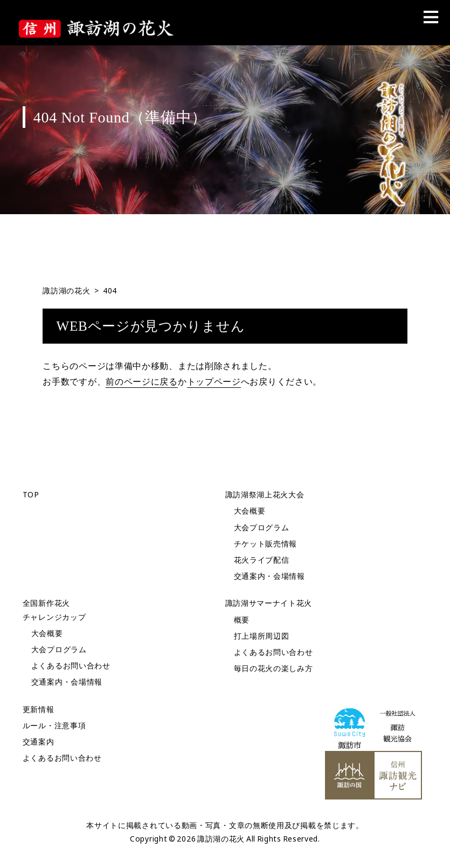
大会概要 (250, 511)
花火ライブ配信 (262, 560)
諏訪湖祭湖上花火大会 (265, 494)
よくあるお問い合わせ (71, 665)
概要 (242, 620)
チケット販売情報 (266, 544)
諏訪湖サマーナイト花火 (269, 603)
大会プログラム (262, 527)
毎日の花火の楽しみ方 (274, 668)
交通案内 (39, 741)
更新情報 (39, 709)
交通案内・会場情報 (269, 576)
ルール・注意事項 (54, 725)
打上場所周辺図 (262, 636)
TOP (31, 494)
